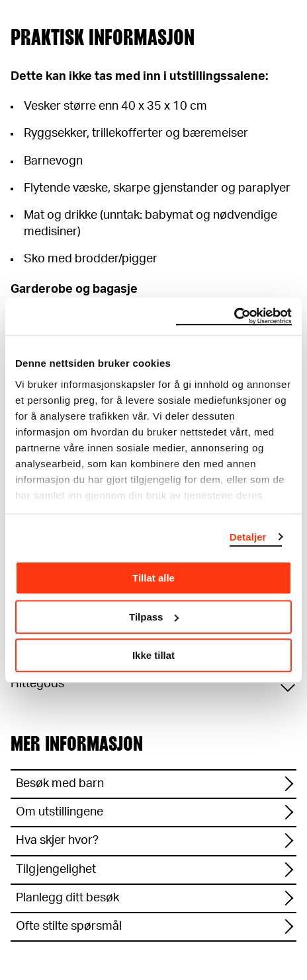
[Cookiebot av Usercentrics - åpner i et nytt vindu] (234, 317)
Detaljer (248, 537)
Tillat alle (153, 578)
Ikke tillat (153, 655)
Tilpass (154, 617)
